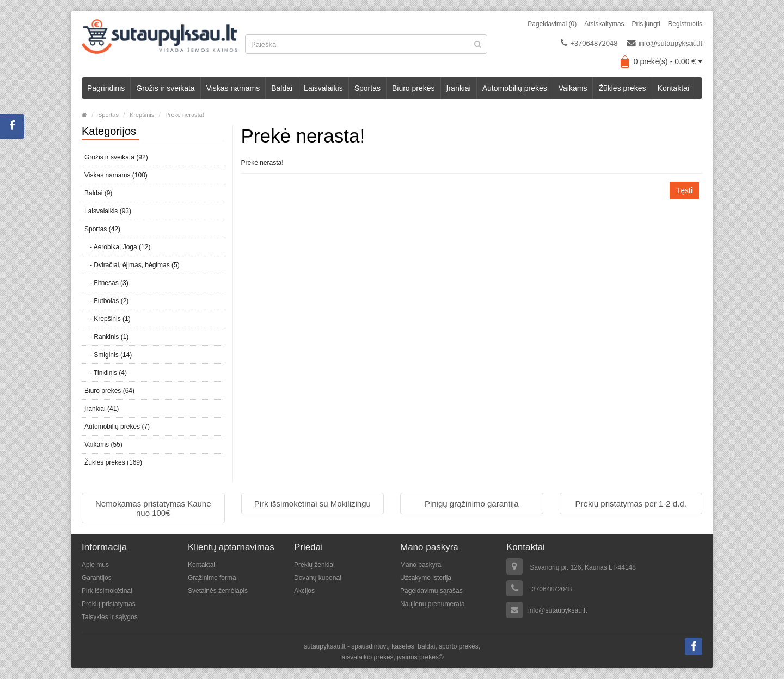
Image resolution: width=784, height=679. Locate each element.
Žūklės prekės (622, 88)
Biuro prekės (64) (109, 391)
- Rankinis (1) (106, 337)
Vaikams (573, 88)
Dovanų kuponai (318, 578)
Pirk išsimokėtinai (107, 591)
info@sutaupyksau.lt (665, 43)
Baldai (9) (98, 193)
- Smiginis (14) (108, 355)
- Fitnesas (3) (106, 283)
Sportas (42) (102, 229)
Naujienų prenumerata (433, 604)
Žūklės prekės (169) (113, 462)
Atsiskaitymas (604, 24)
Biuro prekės (414, 88)
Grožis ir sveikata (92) (116, 157)
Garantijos (97, 578)
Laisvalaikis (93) (108, 211)
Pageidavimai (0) (552, 24)
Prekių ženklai (314, 565)
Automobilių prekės (515, 88)
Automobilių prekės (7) (117, 427)
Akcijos (304, 591)
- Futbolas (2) (106, 301)
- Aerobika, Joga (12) (117, 247)
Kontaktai (673, 88)
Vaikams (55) (103, 445)
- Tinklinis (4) (106, 373)
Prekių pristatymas (109, 604)
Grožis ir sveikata (165, 88)
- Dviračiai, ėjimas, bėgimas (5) (132, 265)
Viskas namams (233, 88)
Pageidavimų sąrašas (431, 591)
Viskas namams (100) (116, 175)
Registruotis (685, 24)
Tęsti (684, 190)
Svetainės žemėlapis (218, 591)
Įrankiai (459, 88)
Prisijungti (646, 24)
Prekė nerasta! (185, 115)
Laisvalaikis (323, 88)
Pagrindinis (106, 88)
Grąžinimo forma (212, 578)
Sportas (367, 88)
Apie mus (95, 565)
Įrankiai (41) (102, 409)
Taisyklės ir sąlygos (110, 617)
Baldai (282, 88)
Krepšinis (142, 115)
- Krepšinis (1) (108, 319)
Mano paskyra (421, 565)
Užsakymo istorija (426, 578)
